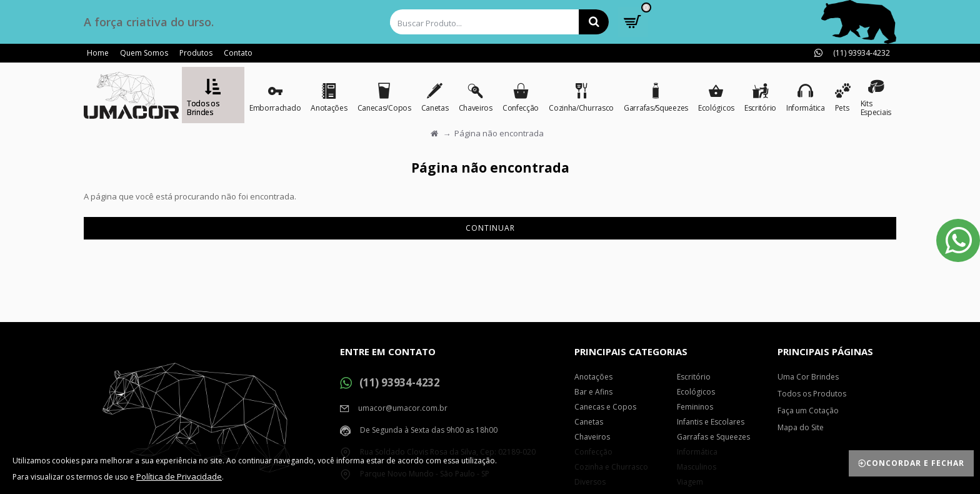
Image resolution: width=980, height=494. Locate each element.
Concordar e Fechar (915, 463)
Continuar (490, 228)
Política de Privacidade (179, 476)
